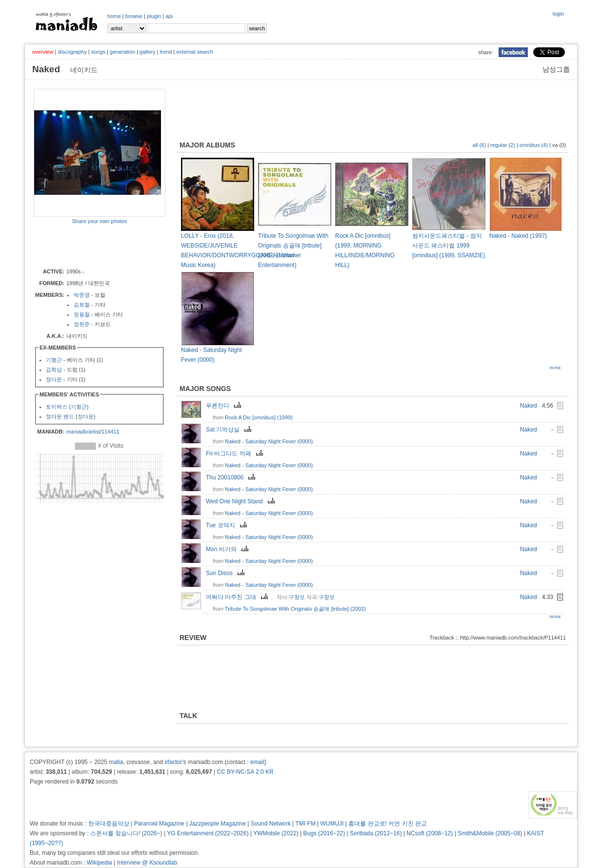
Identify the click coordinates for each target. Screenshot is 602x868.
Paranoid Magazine (159, 824)
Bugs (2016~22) (324, 833)
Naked (529, 406)
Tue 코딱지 (228, 525)
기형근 (54, 360)
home (114, 16)
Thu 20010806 (232, 477)
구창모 (297, 597)
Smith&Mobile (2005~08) (490, 833)
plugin (154, 16)
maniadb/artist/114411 (93, 432)
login (558, 14)
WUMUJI (332, 824)
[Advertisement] (91, 246)
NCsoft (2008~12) (430, 833)
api (169, 16)
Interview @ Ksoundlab (147, 863)
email (257, 762)
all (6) (480, 145)
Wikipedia (100, 863)
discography (72, 52)
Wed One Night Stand (241, 501)
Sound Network (271, 824)
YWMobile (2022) (276, 833)
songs (98, 52)
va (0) (559, 145)
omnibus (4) (534, 145)
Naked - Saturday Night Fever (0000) (269, 441)
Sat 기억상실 (230, 430)
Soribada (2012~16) (376, 833)
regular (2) (503, 145)
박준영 (82, 295)
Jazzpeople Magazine (218, 824)
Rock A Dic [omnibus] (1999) (259, 417)
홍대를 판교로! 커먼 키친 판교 (388, 824)
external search (194, 52)
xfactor (173, 762)
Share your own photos (99, 221)
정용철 (82, 314)
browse (134, 16)
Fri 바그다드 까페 (236, 454)
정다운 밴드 (60, 416)
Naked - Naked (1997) (518, 236)
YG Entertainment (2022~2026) (208, 833)
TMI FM (305, 824)
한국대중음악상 (109, 824)
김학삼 (54, 370)
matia (116, 762)
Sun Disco (226, 573)
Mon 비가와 (228, 549)
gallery (147, 52)
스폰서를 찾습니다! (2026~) (126, 833)
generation (122, 52)
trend (166, 52)
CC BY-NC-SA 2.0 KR (245, 772)
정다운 (54, 379)
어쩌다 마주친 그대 (238, 597)
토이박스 (57, 407)
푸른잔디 (225, 406)
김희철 (82, 305)
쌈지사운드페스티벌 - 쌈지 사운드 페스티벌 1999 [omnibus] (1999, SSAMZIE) (449, 246)
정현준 (82, 324)
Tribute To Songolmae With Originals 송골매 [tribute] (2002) (295, 609)
